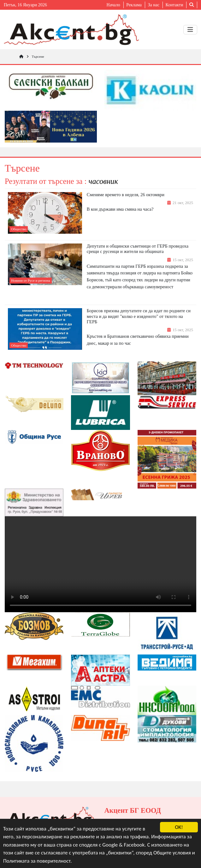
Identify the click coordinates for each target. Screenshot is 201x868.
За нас (154, 5)
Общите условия (172, 853)
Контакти (174, 5)
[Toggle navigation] (190, 30)
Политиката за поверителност (37, 861)
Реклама (134, 5)
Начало (113, 5)
